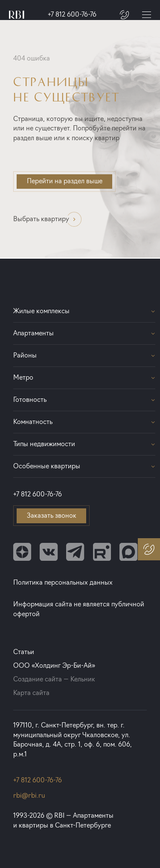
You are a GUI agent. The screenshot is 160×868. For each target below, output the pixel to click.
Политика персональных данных (63, 582)
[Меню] (147, 15)
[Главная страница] (17, 15)
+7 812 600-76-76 (72, 14)
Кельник (83, 679)
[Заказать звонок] (124, 15)
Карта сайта (31, 693)
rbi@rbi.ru (29, 795)
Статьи (24, 652)
